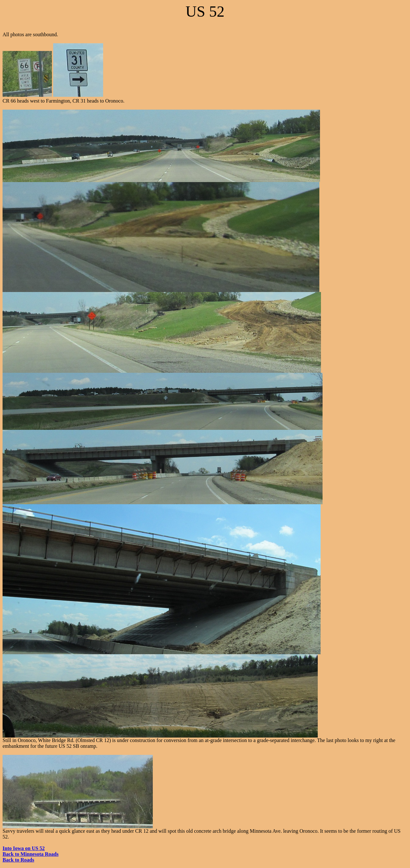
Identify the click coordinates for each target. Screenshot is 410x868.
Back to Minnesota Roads (31, 854)
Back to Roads (18, 860)
